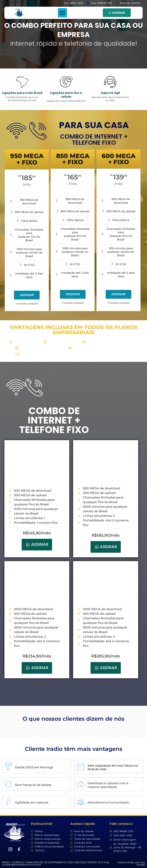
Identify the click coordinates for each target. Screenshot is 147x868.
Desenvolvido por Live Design (131, 864)
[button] (62, 13)
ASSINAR (117, 13)
